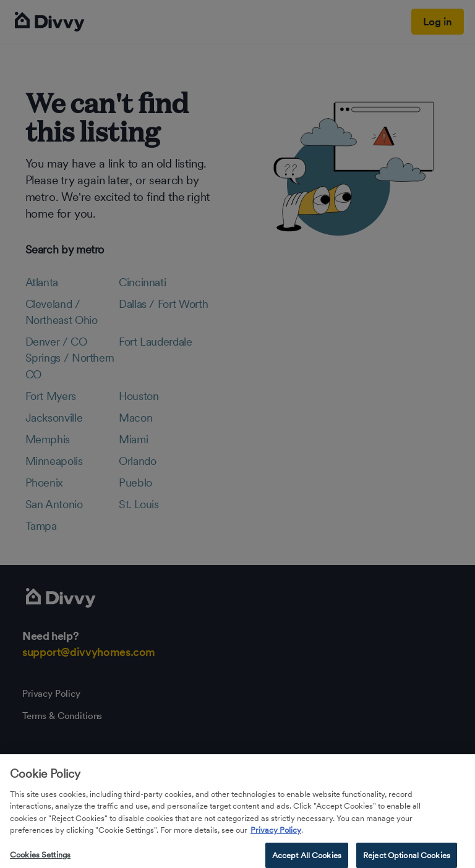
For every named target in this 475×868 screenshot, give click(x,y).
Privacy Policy (276, 841)
